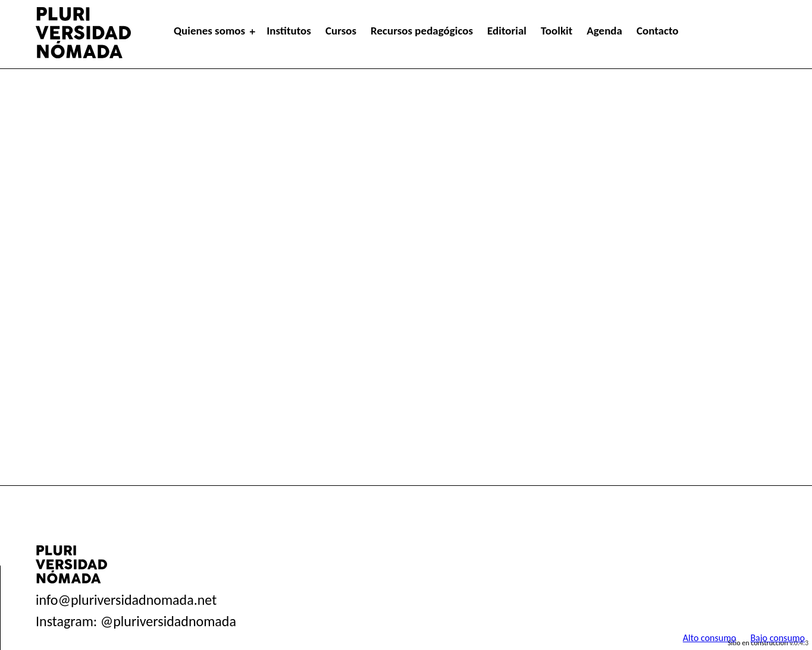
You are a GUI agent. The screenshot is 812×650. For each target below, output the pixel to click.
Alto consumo (710, 638)
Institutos (289, 31)
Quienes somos (209, 31)
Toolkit (557, 31)
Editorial (507, 31)
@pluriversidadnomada (168, 621)
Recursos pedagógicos (422, 31)
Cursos (341, 31)
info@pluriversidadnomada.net (126, 600)
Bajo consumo (777, 638)
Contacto (658, 31)
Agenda (604, 31)
